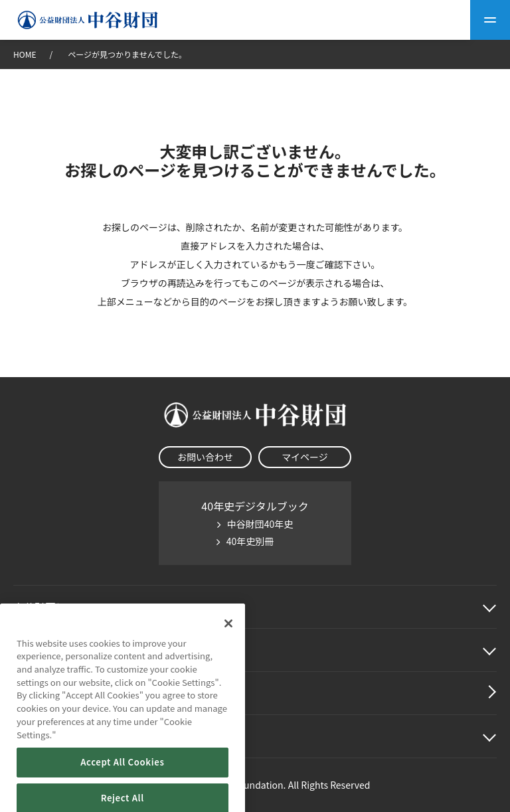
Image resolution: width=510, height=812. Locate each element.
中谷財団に (56, 607)
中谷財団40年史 (260, 524)
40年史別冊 (250, 541)
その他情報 (40, 736)
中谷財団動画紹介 (56, 693)
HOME (25, 54)
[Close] (228, 637)
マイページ (305, 457)
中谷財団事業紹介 (56, 650)
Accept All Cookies (122, 776)
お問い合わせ (205, 457)
